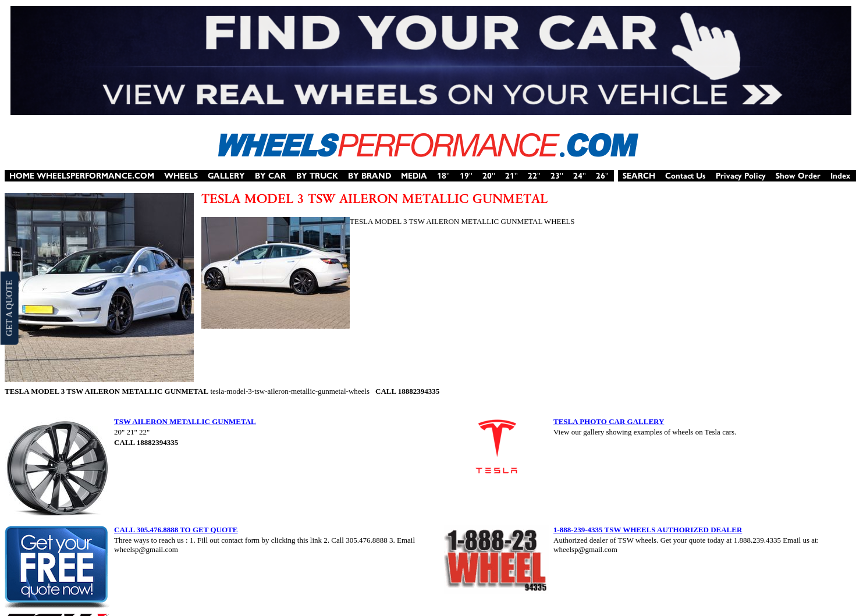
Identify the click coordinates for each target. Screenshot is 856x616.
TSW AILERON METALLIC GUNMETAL (185, 421)
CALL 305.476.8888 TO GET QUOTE (176, 530)
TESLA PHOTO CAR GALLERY (609, 421)
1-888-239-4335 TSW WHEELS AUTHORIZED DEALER (648, 530)
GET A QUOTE (9, 308)
